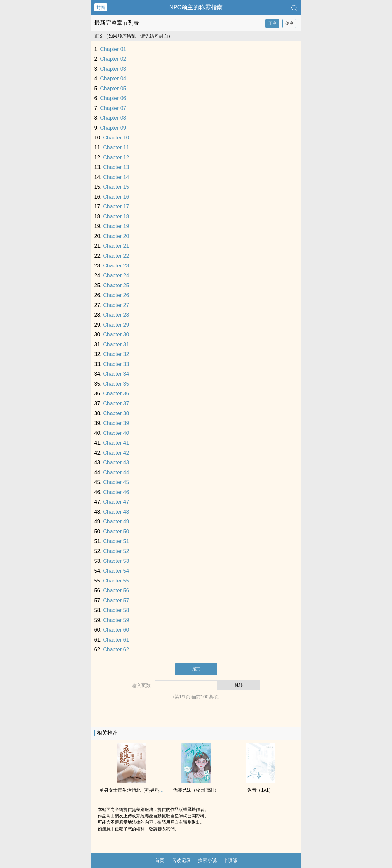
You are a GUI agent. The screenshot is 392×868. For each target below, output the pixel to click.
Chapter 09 (113, 128)
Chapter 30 (116, 335)
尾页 (196, 669)
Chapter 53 (116, 561)
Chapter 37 (116, 403)
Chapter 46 (116, 492)
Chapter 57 (116, 600)
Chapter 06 (113, 98)
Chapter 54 (116, 571)
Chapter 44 (116, 472)
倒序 (289, 23)
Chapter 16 (116, 197)
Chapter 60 (116, 630)
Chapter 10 (116, 138)
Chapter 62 (116, 650)
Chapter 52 (116, 551)
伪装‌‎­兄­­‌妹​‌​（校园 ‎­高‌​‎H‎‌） (196, 790)
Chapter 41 (116, 443)
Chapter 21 (116, 246)
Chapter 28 (116, 315)
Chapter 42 (116, 453)
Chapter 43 (116, 463)
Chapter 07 (113, 108)
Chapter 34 (116, 374)
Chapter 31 (116, 344)
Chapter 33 (116, 364)
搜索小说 (207, 860)
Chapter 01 (113, 49)
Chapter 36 (116, 394)
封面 (101, 7)
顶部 (231, 860)
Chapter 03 (113, 69)
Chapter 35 (116, 384)
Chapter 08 (113, 118)
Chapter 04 (113, 79)
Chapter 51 (116, 541)
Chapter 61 (116, 640)
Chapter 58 (116, 610)
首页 (160, 860)
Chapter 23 (116, 266)
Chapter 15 (116, 187)
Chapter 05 (113, 88)
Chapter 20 (116, 236)
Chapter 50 (116, 531)
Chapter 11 (116, 148)
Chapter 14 (116, 177)
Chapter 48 (116, 512)
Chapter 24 (116, 275)
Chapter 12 (116, 157)
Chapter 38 (116, 413)
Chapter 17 (116, 207)
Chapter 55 (116, 581)
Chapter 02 (113, 59)
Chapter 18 (116, 216)
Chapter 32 (116, 354)
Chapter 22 (116, 256)
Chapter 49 (116, 522)
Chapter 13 (116, 167)
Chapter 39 (116, 423)
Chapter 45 (116, 482)
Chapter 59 (116, 620)
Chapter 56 (116, 591)
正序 (272, 23)
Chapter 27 (116, 305)
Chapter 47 (116, 502)
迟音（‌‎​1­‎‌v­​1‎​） (260, 790)
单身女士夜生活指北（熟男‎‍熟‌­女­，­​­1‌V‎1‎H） (142, 790)
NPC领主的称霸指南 (196, 7)
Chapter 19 (116, 226)
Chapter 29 (116, 325)
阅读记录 (181, 860)
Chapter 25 (116, 285)
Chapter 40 (116, 433)
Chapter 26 (116, 295)
